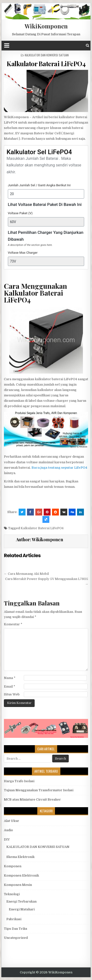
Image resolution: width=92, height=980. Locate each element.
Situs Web (12, 694)
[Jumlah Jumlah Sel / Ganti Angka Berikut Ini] (46, 194)
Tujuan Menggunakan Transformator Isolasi (39, 790)
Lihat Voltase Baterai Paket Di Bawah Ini (45, 204)
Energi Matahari (22, 909)
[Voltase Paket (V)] (46, 222)
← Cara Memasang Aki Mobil (26, 574)
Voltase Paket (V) (20, 213)
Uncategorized (16, 938)
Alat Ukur (12, 821)
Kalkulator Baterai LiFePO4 (46, 64)
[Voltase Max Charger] (46, 261)
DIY (7, 839)
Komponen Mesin (18, 885)
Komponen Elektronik (21, 875)
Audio (8, 830)
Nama (10, 678)
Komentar (13, 624)
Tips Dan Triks (16, 929)
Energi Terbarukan (21, 901)
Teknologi (12, 894)
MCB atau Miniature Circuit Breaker (32, 799)
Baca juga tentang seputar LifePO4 (59, 468)
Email (10, 686)
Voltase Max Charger (23, 253)
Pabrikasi (14, 919)
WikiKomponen (46, 26)
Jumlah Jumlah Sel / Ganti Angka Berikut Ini (39, 185)
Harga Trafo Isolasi (19, 781)
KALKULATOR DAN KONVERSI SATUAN (47, 55)
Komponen (13, 866)
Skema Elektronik (20, 857)
